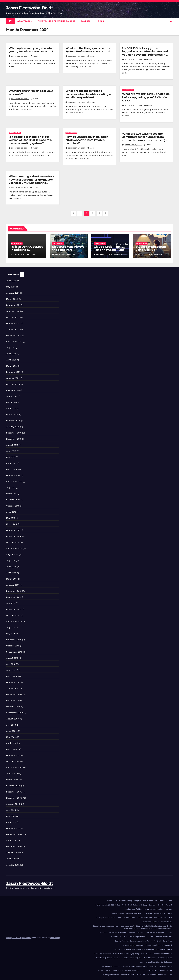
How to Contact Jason (163, 913)
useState (114, 937)
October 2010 (13, 646)
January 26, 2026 (104, 254)
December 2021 (14, 335)
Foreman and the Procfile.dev (160, 937)
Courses (87, 21)
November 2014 (14, 536)
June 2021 (11, 354)
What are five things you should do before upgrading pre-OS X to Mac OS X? (146, 97)
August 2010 (12, 658)
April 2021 (11, 360)
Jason (35, 56)
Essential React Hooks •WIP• (160, 971)
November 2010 (14, 640)
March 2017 (12, 494)
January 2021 (13, 378)
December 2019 (14, 433)
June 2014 (11, 567)
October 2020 (13, 384)
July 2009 (11, 725)
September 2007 (14, 767)
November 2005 (14, 798)
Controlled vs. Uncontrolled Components (129, 971)
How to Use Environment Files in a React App (154, 975)
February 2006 (13, 786)
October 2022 (13, 317)
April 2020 (11, 408)
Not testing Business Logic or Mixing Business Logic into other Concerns (143, 949)
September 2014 (14, 548)
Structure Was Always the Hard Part (68, 248)
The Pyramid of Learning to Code (56, 21)
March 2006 (12, 780)
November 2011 (14, 609)
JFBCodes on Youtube (126, 918)
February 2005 (13, 828)
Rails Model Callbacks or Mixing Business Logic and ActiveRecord (146, 945)
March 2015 (12, 524)
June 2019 (11, 451)
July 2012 (11, 603)
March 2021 (12, 366)
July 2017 (11, 488)
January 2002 (13, 865)
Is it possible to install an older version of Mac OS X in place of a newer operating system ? (30, 140)
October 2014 (13, 542)
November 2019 (14, 439)
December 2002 (14, 847)
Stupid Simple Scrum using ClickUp (151, 248)
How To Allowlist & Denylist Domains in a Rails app (132, 913)
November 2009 (14, 701)
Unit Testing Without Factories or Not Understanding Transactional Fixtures (126, 958)
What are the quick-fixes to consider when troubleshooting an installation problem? (89, 94)
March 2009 (12, 749)
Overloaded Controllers (163, 941)
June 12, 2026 (19, 254)
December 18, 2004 (133, 145)
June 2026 (11, 281)
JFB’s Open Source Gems (105, 918)
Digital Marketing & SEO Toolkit (108, 905)
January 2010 (13, 688)
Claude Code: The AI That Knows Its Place (109, 248)
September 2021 (14, 342)
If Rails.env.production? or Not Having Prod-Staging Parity (117, 954)
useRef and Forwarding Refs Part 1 (133, 937)
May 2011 (11, 634)
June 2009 (11, 731)
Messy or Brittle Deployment (161, 966)
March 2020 (12, 415)
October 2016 (13, 506)
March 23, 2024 (145, 254)
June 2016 (11, 512)
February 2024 (13, 305)
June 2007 (11, 774)
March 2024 (12, 299)
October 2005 (13, 804)
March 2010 (12, 676)
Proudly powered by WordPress (19, 938)
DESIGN (103, 21)
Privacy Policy (167, 922)
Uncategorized (128, 90)
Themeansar (55, 938)
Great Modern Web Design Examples (142, 905)
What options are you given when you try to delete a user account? (32, 50)
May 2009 (11, 737)
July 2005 (11, 810)
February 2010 (13, 682)
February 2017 (13, 500)
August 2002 (12, 853)
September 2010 (14, 652)
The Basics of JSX (104, 971)
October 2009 (13, 707)
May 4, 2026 (60, 254)
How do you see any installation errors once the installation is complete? (87, 140)
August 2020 (12, 390)
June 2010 (11, 670)
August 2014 (12, 555)
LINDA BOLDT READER (163, 918)
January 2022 (13, 329)
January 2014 (13, 585)
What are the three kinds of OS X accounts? (31, 92)
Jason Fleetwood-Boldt (30, 8)
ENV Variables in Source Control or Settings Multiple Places (124, 966)
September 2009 (14, 713)
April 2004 (11, 840)
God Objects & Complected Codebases (157, 954)
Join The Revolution (144, 918)
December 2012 (14, 591)
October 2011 (13, 615)
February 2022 (13, 323)
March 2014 (12, 579)
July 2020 (11, 396)
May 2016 (11, 518)
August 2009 (12, 719)
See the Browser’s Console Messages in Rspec (133, 941)
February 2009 (13, 755)
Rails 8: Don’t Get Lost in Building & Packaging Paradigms (27, 250)
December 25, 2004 (20, 56)
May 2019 (11, 457)
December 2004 (14, 834)
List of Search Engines (150, 922)
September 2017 (14, 481)
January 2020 (13, 427)
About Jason (25, 21)
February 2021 (13, 372)
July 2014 (11, 561)
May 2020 (11, 402)
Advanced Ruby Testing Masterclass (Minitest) (117, 933)
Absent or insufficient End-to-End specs (156, 962)
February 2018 (13, 475)
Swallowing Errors (165, 958)
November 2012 (14, 597)
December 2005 (14, 792)
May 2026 (11, 287)
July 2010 (11, 664)
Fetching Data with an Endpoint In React (118, 975)
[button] (171, 21)
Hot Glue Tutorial (165, 905)
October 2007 (13, 761)
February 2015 (13, 530)
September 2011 (14, 621)
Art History (159, 901)
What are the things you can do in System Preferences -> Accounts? (88, 50)
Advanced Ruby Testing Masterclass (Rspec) (155, 933)
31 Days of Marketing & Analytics (128, 901)
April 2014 (11, 573)
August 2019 (12, 445)
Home (109, 901)
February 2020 (13, 421)
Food (124, 905)
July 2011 (11, 628)
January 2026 (13, 293)
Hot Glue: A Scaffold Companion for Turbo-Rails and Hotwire (148, 909)
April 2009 (11, 743)
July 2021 (11, 348)
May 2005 (11, 816)
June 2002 (11, 859)
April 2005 (11, 822)
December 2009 (14, 694)
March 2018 (12, 469)
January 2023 (13, 311)
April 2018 (11, 463)
